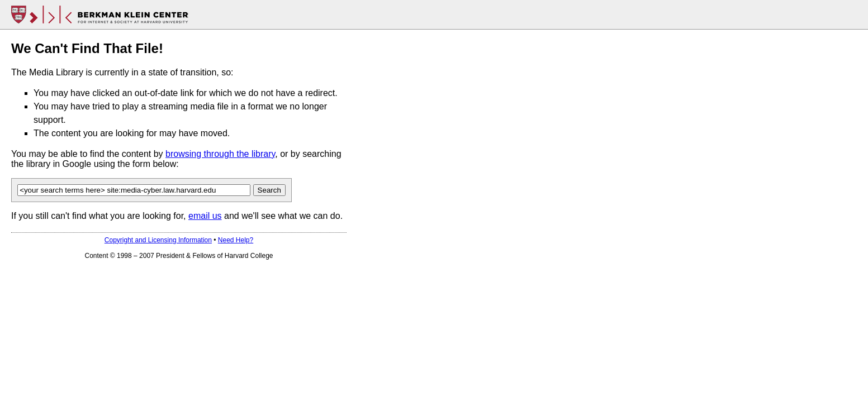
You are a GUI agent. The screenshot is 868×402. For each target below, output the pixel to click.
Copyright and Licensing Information (158, 240)
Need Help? (236, 240)
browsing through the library (220, 154)
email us (205, 216)
